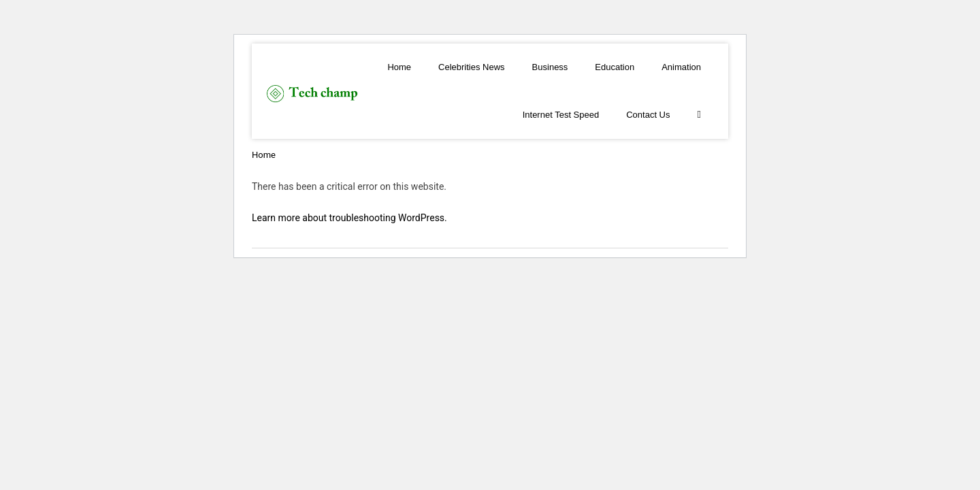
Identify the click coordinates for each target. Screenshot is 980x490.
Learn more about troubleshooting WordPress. (349, 218)
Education (615, 67)
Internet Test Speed (561, 115)
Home (399, 67)
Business (550, 67)
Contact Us (648, 115)
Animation (681, 67)
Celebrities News (472, 67)
